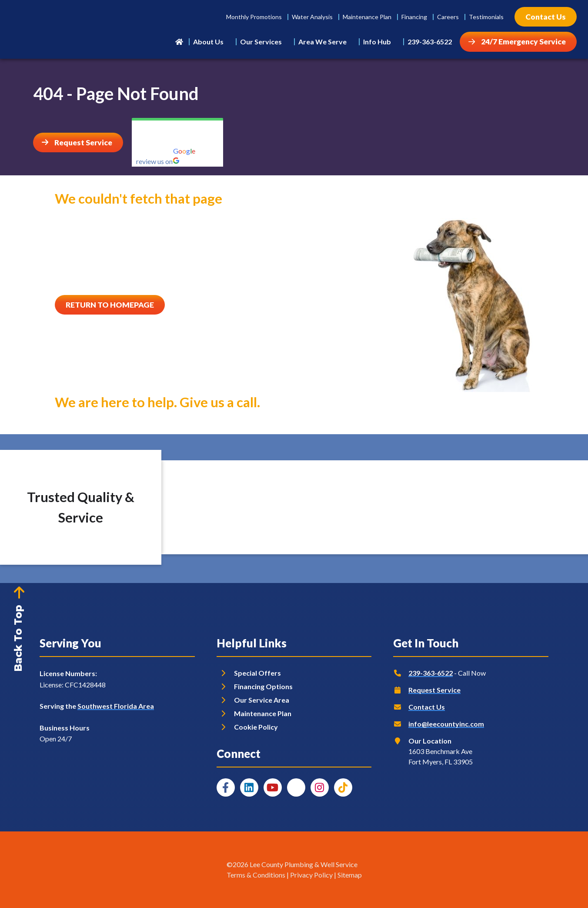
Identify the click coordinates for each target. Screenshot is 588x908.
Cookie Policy (256, 727)
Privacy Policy (311, 875)
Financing (414, 17)
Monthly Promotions (254, 17)
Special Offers (257, 673)
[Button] (546, 17)
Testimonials (486, 17)
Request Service (434, 690)
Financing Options (263, 686)
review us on (158, 161)
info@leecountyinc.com (446, 724)
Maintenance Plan (367, 17)
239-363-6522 (430, 42)
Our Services (261, 42)
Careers (448, 17)
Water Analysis (312, 17)
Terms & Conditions (256, 875)
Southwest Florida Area (116, 706)
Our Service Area (262, 700)
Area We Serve (322, 42)
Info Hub (377, 42)
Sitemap (350, 875)
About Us (208, 42)
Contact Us (427, 707)
